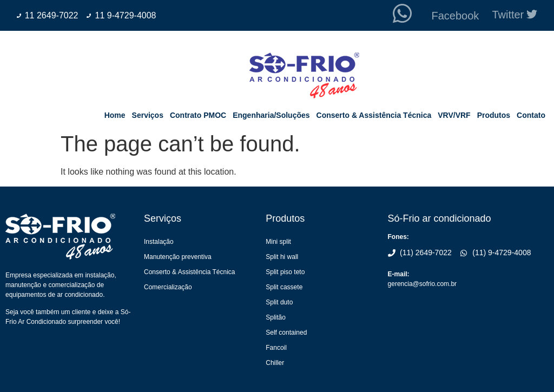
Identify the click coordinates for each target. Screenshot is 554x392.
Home (115, 115)
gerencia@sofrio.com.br (423, 284)
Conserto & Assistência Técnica (374, 115)
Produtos (494, 115)
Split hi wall (282, 257)
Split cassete (284, 287)
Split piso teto (285, 272)
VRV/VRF (454, 115)
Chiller (275, 363)
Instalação (159, 242)
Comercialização (168, 287)
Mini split (278, 242)
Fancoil (276, 348)
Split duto (279, 302)
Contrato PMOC (198, 115)
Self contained (286, 333)
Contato (531, 115)
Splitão (276, 317)
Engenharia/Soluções (271, 115)
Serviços (148, 115)
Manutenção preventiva (178, 257)
